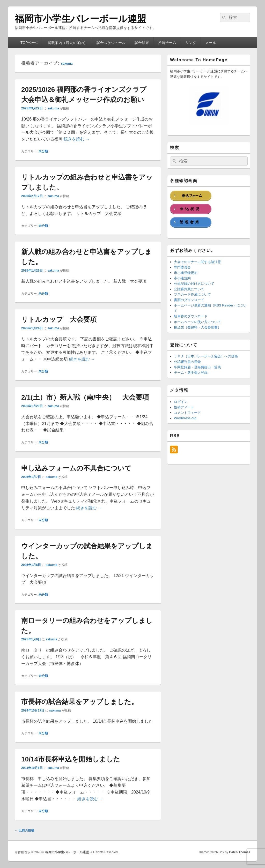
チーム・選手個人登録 (191, 373)
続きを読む (77, 139)
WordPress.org (185, 418)
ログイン (181, 402)
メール (211, 43)
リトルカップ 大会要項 (59, 319)
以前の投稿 (24, 830)
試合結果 (142, 43)
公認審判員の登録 (187, 362)
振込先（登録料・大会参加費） (197, 327)
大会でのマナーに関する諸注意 (197, 262)
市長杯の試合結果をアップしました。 (80, 702)
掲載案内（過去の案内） (68, 43)
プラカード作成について (192, 294)
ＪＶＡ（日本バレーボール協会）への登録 (206, 356)
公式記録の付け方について (194, 284)
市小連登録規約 (186, 273)
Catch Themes (240, 852)
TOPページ (30, 43)
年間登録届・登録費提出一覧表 (197, 367)
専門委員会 (182, 267)
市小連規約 (182, 278)
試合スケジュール (111, 43)
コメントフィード (187, 413)
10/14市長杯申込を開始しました (71, 759)
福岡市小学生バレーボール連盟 (80, 19)
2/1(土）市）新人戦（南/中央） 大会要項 (85, 397)
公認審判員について (189, 289)
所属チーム (167, 43)
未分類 (43, 151)
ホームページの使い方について (197, 322)
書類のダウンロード (189, 300)
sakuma (67, 64)
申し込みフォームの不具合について (76, 468)
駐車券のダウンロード (191, 316)
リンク (191, 43)
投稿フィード (184, 407)
